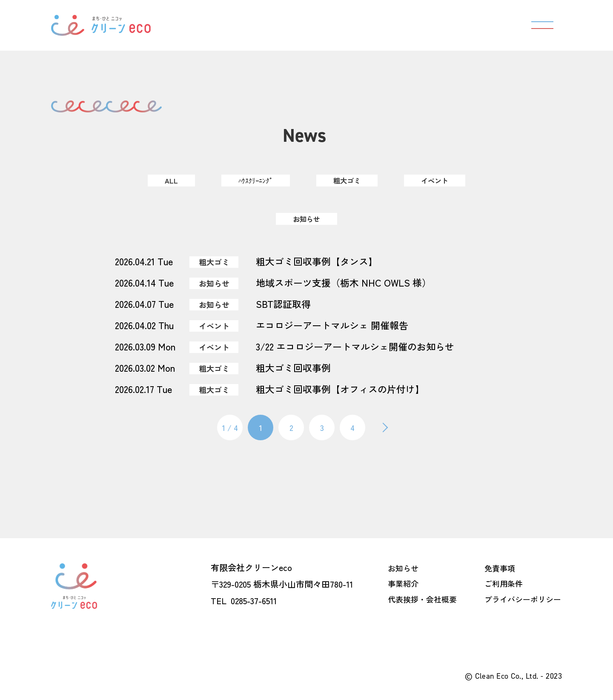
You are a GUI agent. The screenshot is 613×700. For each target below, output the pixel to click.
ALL (166, 181)
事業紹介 (403, 583)
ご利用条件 (504, 583)
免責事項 (500, 567)
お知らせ (306, 219)
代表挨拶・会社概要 (422, 598)
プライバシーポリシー (523, 598)
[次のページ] (383, 427)
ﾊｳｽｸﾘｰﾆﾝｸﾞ (252, 181)
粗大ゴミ (347, 181)
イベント (438, 181)
